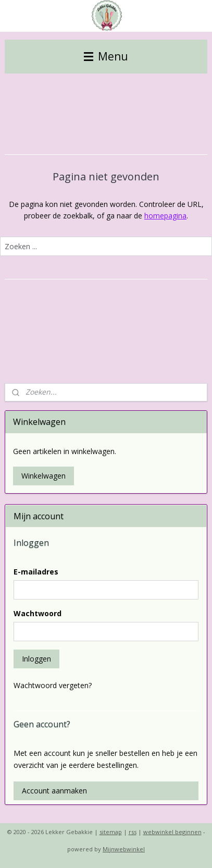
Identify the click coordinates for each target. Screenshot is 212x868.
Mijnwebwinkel (124, 849)
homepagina (165, 216)
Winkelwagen (43, 476)
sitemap (111, 832)
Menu (106, 56)
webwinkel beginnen (172, 832)
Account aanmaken (54, 791)
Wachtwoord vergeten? (53, 685)
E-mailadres (36, 572)
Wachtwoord (38, 613)
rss (133, 832)
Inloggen (36, 659)
